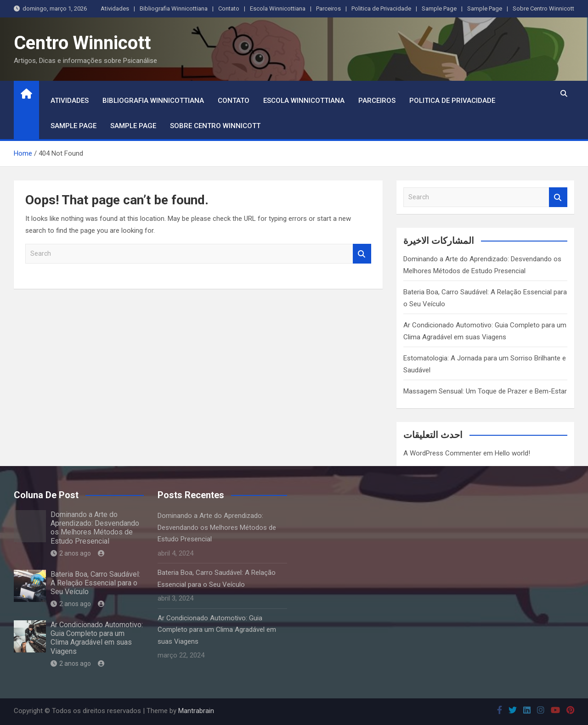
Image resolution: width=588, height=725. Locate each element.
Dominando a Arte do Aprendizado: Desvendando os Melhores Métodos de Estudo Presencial (95, 528)
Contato (229, 8)
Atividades (115, 8)
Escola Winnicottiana (278, 8)
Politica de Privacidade (381, 8)
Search (362, 254)
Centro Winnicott (82, 43)
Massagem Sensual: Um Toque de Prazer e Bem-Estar (485, 391)
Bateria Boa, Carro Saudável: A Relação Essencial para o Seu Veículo (95, 583)
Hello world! (512, 453)
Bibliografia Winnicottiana (174, 8)
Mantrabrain (196, 711)
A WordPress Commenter (442, 453)
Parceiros (328, 8)
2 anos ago (71, 553)
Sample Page (439, 8)
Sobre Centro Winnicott (543, 8)
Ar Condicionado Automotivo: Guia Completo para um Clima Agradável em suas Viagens (97, 638)
